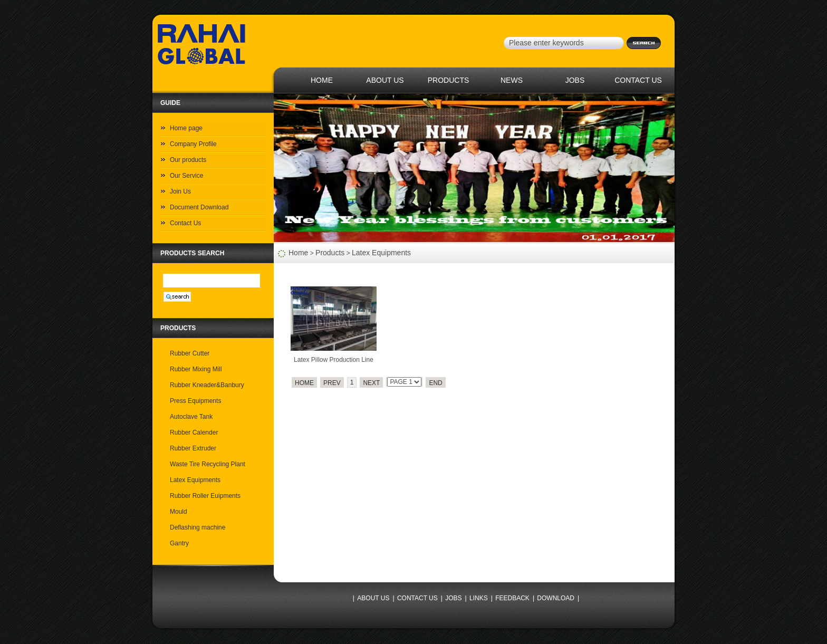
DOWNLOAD (556, 598)
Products (330, 253)
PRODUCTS (449, 80)
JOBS (575, 80)
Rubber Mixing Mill (196, 369)
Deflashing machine (198, 527)
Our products (188, 160)
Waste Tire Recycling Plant (208, 464)
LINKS (479, 598)
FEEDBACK (512, 598)
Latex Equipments (381, 253)
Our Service (186, 176)
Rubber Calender (194, 432)
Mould (179, 512)
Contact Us (185, 223)
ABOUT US (385, 80)
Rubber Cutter (190, 353)
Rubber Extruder (193, 448)
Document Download (199, 207)
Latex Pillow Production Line (334, 360)
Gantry (179, 543)
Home (298, 253)
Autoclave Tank (191, 417)
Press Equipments (195, 401)
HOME (322, 80)
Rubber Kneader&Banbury (207, 385)
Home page (186, 128)
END (435, 383)
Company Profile (193, 144)
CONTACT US (638, 80)
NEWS (512, 80)
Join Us (180, 191)
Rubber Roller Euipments (205, 496)
